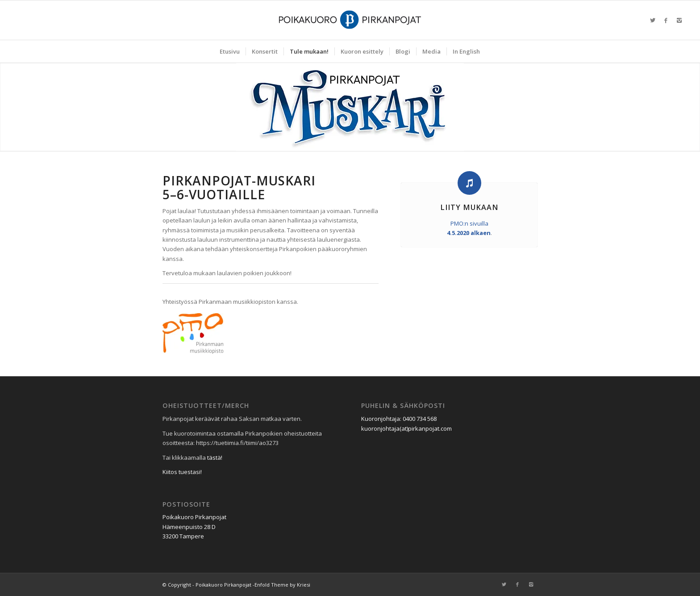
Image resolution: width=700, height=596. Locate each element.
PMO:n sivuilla (469, 223)
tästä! (215, 457)
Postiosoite (186, 504)
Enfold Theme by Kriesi (282, 585)
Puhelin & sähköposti (403, 405)
